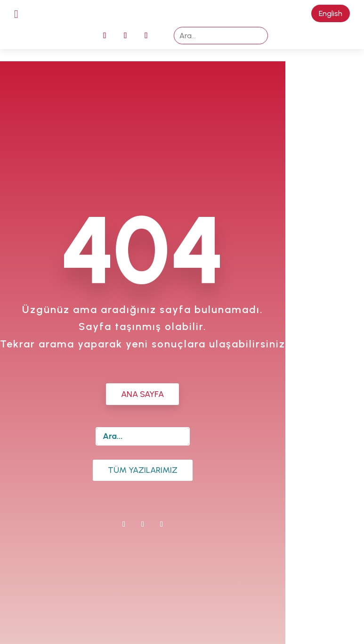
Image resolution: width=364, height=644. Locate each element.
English (331, 13)
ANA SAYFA (142, 394)
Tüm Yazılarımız (143, 470)
